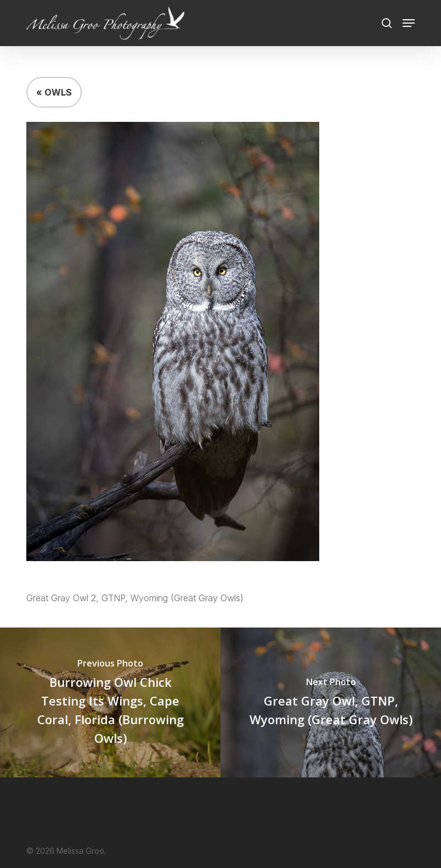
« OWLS (54, 92)
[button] (409, 23)
